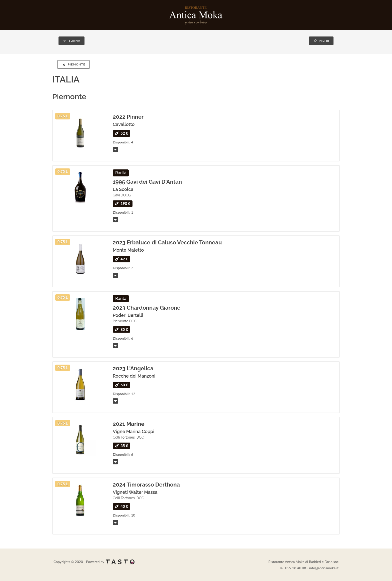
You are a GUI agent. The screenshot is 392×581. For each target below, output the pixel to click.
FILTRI (321, 41)
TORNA (71, 41)
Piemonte (73, 64)
